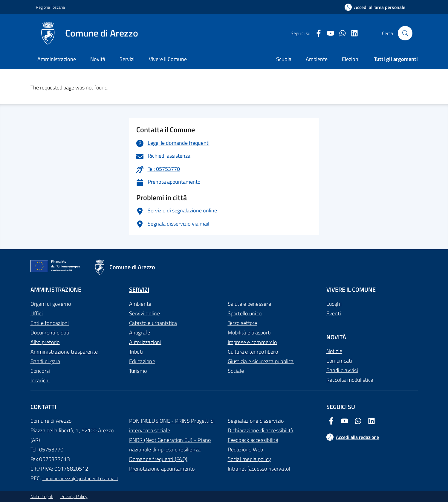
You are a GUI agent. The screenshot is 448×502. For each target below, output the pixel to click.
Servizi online (145, 313)
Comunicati (339, 361)
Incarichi (40, 380)
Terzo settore (243, 323)
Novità (98, 59)
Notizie (334, 351)
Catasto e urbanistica (153, 323)
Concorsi (40, 371)
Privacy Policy (74, 496)
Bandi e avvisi (342, 370)
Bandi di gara (45, 361)
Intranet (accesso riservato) (259, 469)
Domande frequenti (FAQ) (158, 459)
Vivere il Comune (168, 59)
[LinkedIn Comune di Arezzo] (352, 33)
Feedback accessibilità (253, 440)
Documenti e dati (50, 333)
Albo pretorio (45, 342)
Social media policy (250, 459)
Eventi (334, 313)
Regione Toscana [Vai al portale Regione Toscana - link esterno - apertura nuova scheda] (50, 7)
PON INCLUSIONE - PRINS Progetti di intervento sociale (172, 426)
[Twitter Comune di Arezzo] (340, 33)
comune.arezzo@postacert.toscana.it (80, 478)
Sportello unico (245, 313)
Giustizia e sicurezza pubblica (261, 361)
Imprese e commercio (252, 342)
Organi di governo (51, 304)
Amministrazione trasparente (64, 352)
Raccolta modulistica (350, 380)
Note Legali (42, 496)
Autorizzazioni (145, 342)
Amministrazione (57, 59)
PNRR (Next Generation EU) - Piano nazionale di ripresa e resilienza (170, 445)
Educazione (142, 361)
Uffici (37, 313)
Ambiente (140, 304)
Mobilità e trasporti (249, 333)
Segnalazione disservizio (256, 421)
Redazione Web (246, 449)
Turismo (138, 371)
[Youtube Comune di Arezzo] (328, 33)
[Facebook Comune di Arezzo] (316, 33)
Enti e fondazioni (50, 323)
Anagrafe (140, 333)
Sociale (236, 371)
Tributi (136, 352)
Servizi (127, 59)
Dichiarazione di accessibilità (261, 430)
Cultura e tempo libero (253, 352)
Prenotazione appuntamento (162, 469)
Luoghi (334, 304)
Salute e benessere (249, 304)
